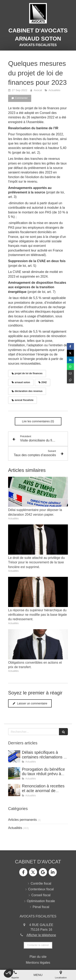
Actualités (15, 828)
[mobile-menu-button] (38, 975)
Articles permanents (22, 820)
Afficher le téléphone (41, 935)
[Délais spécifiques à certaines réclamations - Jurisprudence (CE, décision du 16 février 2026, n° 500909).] (14, 756)
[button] (9, 973)
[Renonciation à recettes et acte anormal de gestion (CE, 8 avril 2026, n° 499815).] (14, 790)
